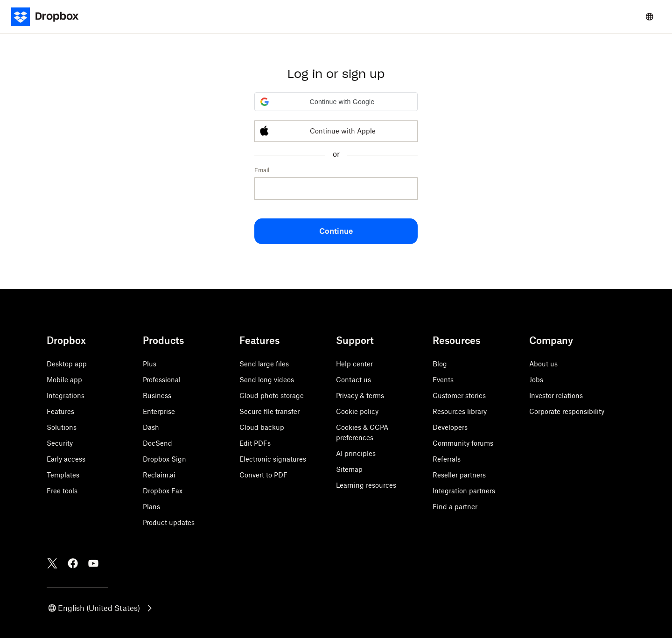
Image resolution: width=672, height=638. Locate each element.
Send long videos (267, 380)
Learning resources (366, 485)
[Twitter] (52, 563)
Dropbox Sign (164, 459)
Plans (151, 507)
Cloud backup (262, 427)
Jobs (536, 380)
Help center (354, 364)
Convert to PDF (263, 475)
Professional (162, 380)
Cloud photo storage (272, 396)
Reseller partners (459, 475)
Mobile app (64, 380)
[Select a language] (650, 17)
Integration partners (464, 491)
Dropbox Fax (163, 491)
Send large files (264, 364)
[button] (336, 102)
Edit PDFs (255, 443)
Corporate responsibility (567, 411)
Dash (151, 427)
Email (262, 170)
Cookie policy (357, 411)
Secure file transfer (269, 411)
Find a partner (455, 507)
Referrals (447, 459)
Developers (450, 427)
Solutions (62, 427)
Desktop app (67, 364)
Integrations (66, 396)
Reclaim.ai (159, 475)
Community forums (463, 443)
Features (60, 411)
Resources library (460, 411)
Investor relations (556, 396)
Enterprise (159, 411)
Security (60, 443)
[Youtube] (93, 563)
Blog (440, 364)
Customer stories (459, 396)
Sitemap (349, 469)
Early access (66, 459)
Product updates (169, 522)
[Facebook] (73, 563)
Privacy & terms (360, 396)
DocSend (157, 443)
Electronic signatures (273, 459)
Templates (63, 475)
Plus (150, 364)
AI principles (356, 453)
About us (543, 364)
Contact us (353, 380)
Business (157, 396)
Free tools (62, 491)
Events (443, 380)
